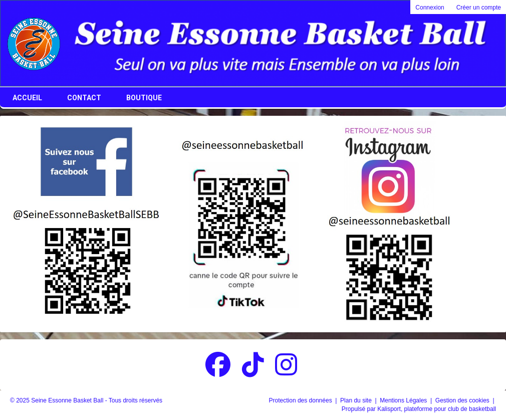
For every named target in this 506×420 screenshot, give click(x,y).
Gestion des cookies (463, 400)
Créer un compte (479, 8)
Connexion (430, 8)
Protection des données (301, 400)
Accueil (27, 98)
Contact (84, 98)
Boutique (144, 98)
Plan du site (357, 400)
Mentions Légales (404, 400)
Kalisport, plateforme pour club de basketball (437, 409)
